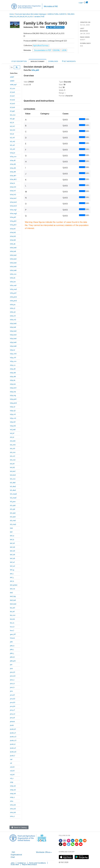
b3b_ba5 (13, 266)
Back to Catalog (19, 827)
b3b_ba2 (13, 255)
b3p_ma (13, 392)
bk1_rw (13, 589)
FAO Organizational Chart (16, 855)
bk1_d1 (12, 543)
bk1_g (12, 570)
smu (12, 801)
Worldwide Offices (43, 852)
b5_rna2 (13, 524)
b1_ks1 (12, 96)
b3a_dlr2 (13, 179)
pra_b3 (13, 702)
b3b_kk (13, 278)
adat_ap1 (13, 84)
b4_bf (12, 433)
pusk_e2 (13, 752)
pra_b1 (12, 695)
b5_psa (13, 501)
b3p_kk (13, 380)
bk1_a (12, 536)
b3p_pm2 (13, 403)
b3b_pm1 (13, 293)
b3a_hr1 (13, 191)
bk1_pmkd (14, 585)
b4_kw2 (13, 475)
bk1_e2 (13, 566)
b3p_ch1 (13, 358)
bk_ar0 (13, 608)
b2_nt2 (13, 141)
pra (11, 691)
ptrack (12, 721)
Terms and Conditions (37, 863)
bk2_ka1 (13, 600)
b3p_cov (13, 361)
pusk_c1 (13, 733)
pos (11, 668)
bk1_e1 (12, 562)
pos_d (12, 683)
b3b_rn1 (13, 316)
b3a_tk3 (13, 236)
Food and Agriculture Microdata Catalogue (31, 14)
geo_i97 (13, 634)
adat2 (12, 81)
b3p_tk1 (13, 422)
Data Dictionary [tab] (37, 61)
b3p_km (13, 384)
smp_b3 (13, 790)
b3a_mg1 (13, 210)
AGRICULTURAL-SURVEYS (57, 14)
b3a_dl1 (13, 160)
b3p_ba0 (13, 323)
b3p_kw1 (13, 388)
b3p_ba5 (13, 342)
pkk (11, 642)
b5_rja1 (13, 509)
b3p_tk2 (13, 426)
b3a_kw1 (13, 198)
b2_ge (12, 119)
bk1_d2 (13, 547)
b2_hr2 (13, 130)
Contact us (22, 863)
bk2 (11, 593)
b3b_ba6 (13, 270)
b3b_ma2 (13, 289)
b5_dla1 (13, 483)
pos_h (12, 687)
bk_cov (13, 615)
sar (11, 759)
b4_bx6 (13, 441)
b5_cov (13, 479)
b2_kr (12, 134)
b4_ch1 (13, 448)
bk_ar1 (12, 611)
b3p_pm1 (13, 399)
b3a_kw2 (13, 202)
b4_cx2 (13, 460)
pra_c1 (12, 710)
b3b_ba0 (13, 248)
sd (11, 763)
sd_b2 (12, 767)
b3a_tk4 (13, 240)
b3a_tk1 (13, 229)
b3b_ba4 (13, 263)
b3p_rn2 (13, 418)
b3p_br (13, 350)
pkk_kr (12, 657)
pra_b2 (13, 699)
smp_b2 (13, 786)
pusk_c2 (13, 737)
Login (81, 3)
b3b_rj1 (13, 308)
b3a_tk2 (13, 232)
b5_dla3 (13, 490)
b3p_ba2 (13, 331)
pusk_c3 (13, 740)
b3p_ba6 (13, 346)
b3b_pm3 (13, 301)
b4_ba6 (13, 430)
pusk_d (13, 744)
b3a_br (13, 153)
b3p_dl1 (13, 369)
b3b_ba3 (13, 259)
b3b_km (13, 282)
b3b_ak (13, 244)
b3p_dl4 (13, 376)
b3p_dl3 (13, 373)
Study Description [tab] (19, 61)
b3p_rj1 (13, 407)
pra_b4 (13, 706)
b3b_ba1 (13, 251)
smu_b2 (13, 805)
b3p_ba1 (13, 327)
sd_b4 (12, 775)
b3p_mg (13, 395)
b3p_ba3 (13, 335)
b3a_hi (12, 183)
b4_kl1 (12, 464)
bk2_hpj (13, 596)
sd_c (12, 778)
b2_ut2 (13, 149)
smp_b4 (13, 793)
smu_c (12, 816)
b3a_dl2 (13, 164)
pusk (12, 725)
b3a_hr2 (13, 194)
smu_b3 (13, 809)
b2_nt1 (12, 138)
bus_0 (12, 627)
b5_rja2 (13, 513)
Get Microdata (55, 27)
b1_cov (13, 88)
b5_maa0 (13, 494)
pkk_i (12, 649)
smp (12, 782)
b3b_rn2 (13, 320)
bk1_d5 (13, 558)
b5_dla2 (13, 486)
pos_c (12, 680)
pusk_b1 (13, 729)
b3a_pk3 (13, 225)
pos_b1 (13, 672)
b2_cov (13, 115)
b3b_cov (13, 274)
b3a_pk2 (13, 221)
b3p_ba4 (13, 338)
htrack (12, 638)
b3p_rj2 (13, 411)
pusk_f (12, 756)
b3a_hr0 (13, 187)
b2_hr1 (12, 126)
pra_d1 (12, 718)
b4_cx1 (13, 456)
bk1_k (12, 581)
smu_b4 (13, 812)
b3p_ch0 (13, 354)
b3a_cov (13, 156)
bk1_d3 (13, 551)
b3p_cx (13, 365)
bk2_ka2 (13, 604)
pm (11, 665)
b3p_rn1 (13, 414)
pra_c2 (13, 714)
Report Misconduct (29, 864)
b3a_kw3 (13, 206)
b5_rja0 (13, 505)
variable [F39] (39, 17)
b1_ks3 (12, 103)
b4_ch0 (13, 445)
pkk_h (12, 646)
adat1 (12, 77)
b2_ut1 (12, 145)
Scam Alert (15, 864)
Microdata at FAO (51, 6)
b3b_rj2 (13, 312)
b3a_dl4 (13, 172)
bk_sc (12, 623)
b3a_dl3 (13, 168)
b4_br (12, 437)
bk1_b (12, 539)
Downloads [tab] (53, 61)
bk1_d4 (13, 555)
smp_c (12, 797)
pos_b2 (13, 676)
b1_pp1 (12, 111)
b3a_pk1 (13, 217)
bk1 (11, 532)
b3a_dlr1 (13, 176)
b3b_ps (13, 304)
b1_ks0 (12, 92)
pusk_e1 (13, 748)
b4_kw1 (13, 471)
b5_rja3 (13, 517)
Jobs (13, 863)
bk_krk (12, 619)
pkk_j (12, 653)
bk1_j (12, 577)
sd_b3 (12, 771)
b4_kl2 (12, 467)
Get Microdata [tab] (69, 61)
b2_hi (12, 122)
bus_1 (12, 630)
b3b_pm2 (13, 297)
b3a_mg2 (13, 213)
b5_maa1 (13, 498)
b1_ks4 (12, 107)
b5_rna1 (13, 520)
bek (11, 528)
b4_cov (13, 452)
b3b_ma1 (13, 285)
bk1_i (12, 574)
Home (12, 14)
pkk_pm (13, 661)
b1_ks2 (12, 100)
